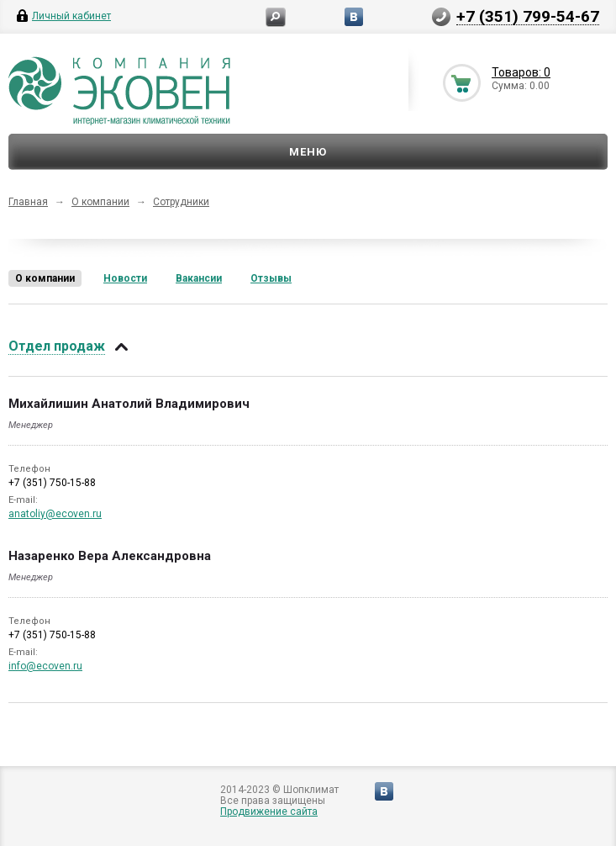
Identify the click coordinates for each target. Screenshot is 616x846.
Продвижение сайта (269, 812)
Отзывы (271, 278)
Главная (28, 202)
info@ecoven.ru (45, 666)
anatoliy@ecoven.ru (55, 514)
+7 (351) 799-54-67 (528, 16)
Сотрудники (181, 202)
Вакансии (199, 278)
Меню (308, 152)
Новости (125, 278)
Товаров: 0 (521, 72)
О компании (100, 202)
